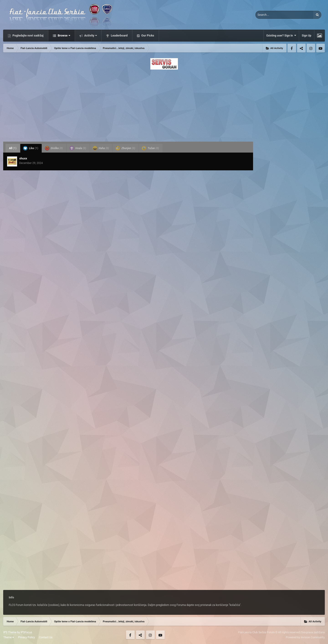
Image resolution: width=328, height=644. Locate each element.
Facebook (292, 48)
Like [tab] (31, 148)
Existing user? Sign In (281, 35)
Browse (64, 35)
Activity (90, 35)
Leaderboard (119, 35)
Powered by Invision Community (305, 637)
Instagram (311, 48)
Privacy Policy (26, 637)
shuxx (23, 158)
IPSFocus (26, 632)
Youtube (320, 48)
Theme (9, 637)
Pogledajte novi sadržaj (28, 35)
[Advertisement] (164, 104)
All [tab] (13, 148)
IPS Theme (10, 632)
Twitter (301, 48)
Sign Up (307, 36)
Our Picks (147, 35)
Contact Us (46, 637)
